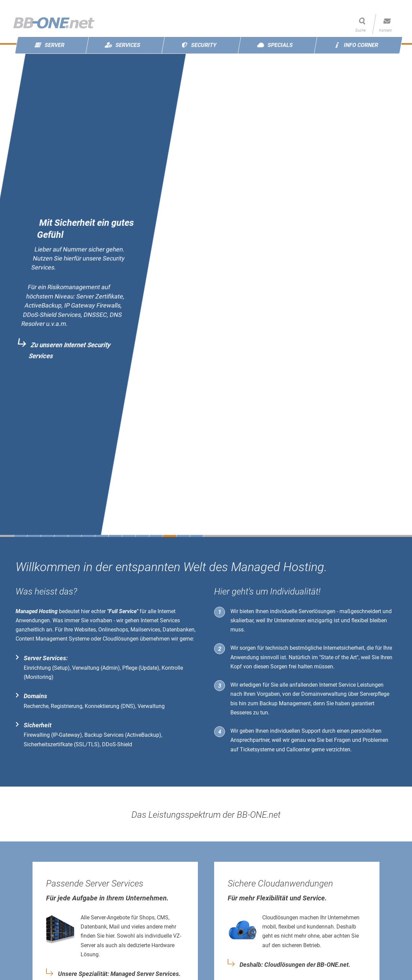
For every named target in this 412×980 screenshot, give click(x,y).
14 (196, 536)
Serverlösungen (317, 611)
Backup (269, 703)
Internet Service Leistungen (351, 685)
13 (183, 536)
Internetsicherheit (344, 648)
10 (142, 536)
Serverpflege (375, 694)
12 (169, 536)
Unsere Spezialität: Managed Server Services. (119, 974)
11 (156, 536)
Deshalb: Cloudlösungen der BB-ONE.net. (295, 965)
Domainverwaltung (324, 694)
